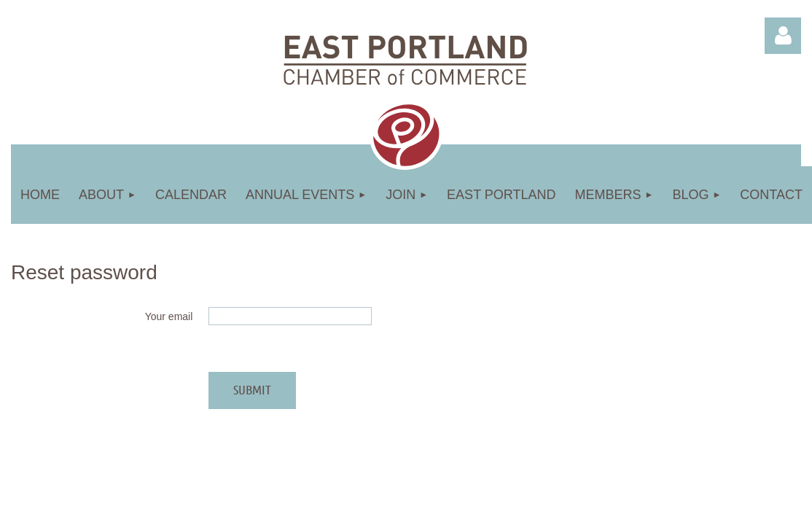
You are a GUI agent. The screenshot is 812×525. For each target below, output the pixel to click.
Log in (783, 36)
